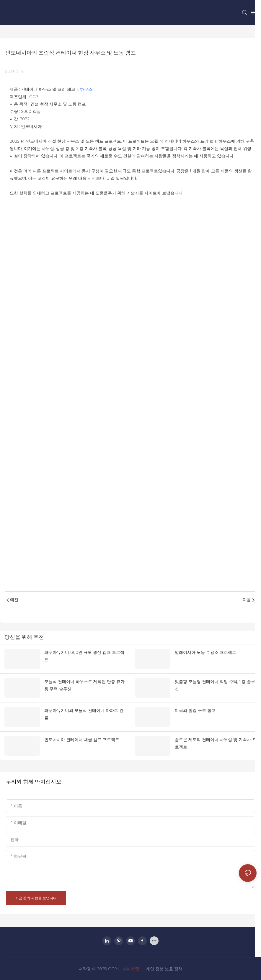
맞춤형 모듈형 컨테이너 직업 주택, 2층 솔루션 (215, 685)
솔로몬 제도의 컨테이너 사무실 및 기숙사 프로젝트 (216, 743)
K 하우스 (84, 89)
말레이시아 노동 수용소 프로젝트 (205, 652)
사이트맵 (131, 969)
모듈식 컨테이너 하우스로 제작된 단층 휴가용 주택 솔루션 (84, 685)
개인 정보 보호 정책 (164, 969)
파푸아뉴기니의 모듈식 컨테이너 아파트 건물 (84, 714)
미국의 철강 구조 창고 (195, 710)
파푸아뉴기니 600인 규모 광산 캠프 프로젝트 (84, 656)
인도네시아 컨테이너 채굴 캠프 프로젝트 (82, 740)
